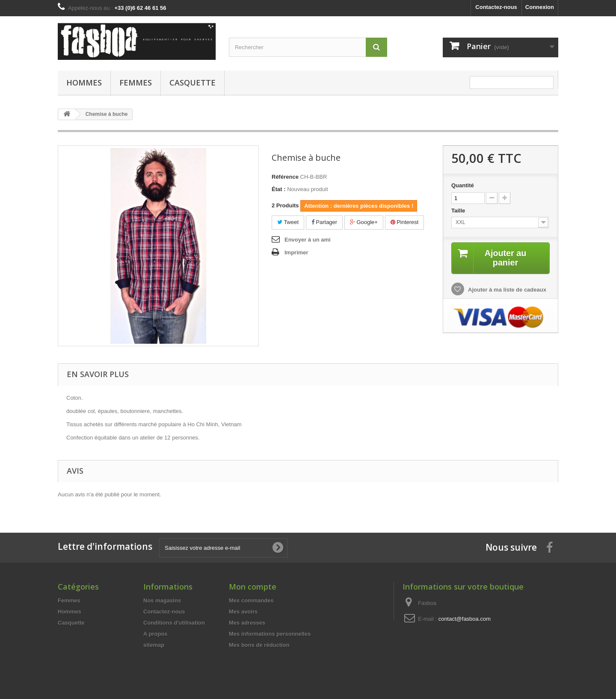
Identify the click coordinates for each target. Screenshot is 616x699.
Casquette (192, 83)
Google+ (364, 222)
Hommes (84, 83)
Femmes (136, 83)
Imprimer (296, 252)
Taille (459, 211)
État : (279, 189)
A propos (155, 634)
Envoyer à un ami (308, 240)
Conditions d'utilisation (174, 623)
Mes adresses (247, 623)
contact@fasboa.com (465, 619)
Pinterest (405, 222)
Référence (285, 177)
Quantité (463, 185)
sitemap (154, 645)
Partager (324, 222)
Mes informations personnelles (270, 634)
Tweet (288, 222)
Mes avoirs (243, 612)
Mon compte (253, 587)
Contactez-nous (496, 7)
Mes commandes (251, 600)
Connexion (540, 7)
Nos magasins (162, 600)
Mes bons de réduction (259, 645)
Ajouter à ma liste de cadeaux (506, 290)
